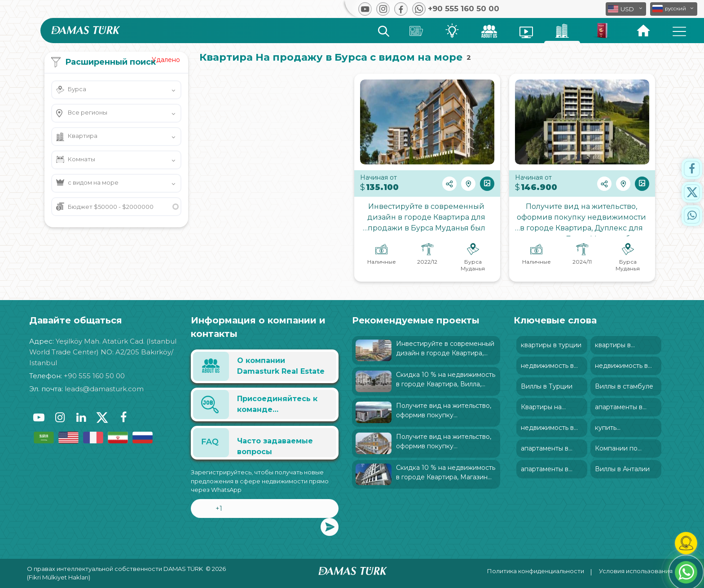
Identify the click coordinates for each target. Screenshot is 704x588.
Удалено (166, 60)
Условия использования (636, 571)
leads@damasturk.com (104, 389)
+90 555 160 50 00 (94, 376)
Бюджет (111, 207)
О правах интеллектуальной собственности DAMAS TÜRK (115, 569)
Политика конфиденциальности (536, 571)
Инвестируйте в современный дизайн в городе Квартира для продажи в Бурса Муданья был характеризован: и (427, 219)
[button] (674, 9)
